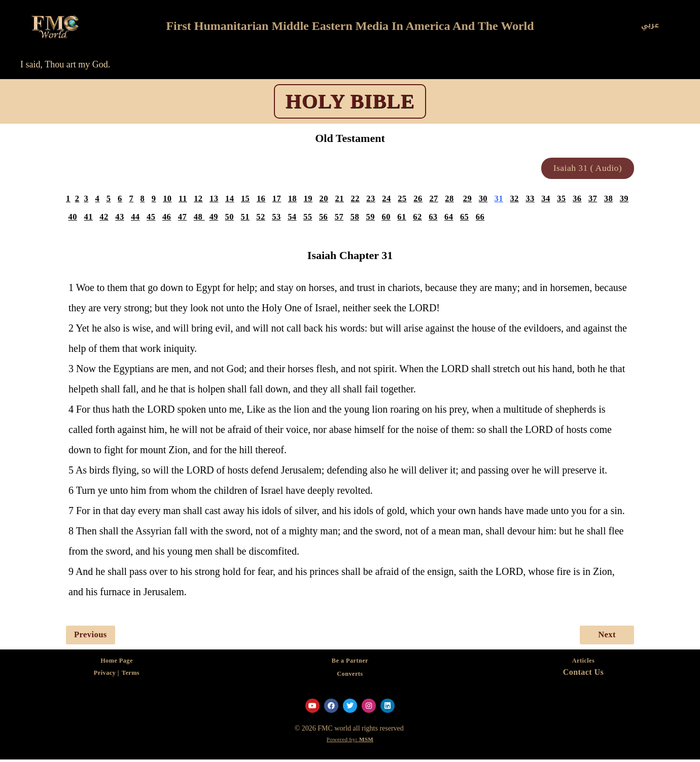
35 (570, 200)
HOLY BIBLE (350, 101)
